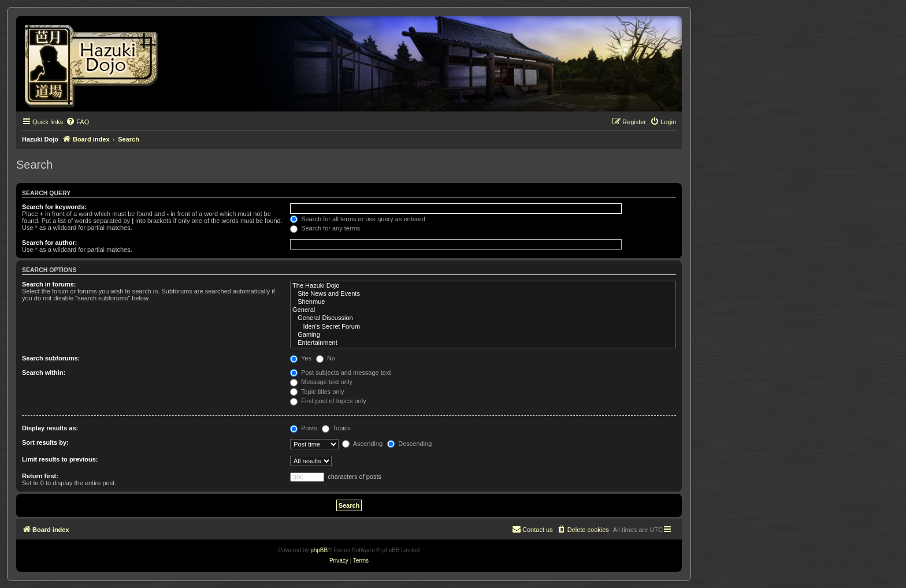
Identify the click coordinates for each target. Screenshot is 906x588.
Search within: (44, 373)
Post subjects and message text (340, 373)
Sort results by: (45, 442)
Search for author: (49, 243)
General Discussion (483, 318)
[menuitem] (77, 122)
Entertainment (483, 343)
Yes (301, 358)
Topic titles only (317, 392)
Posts (304, 428)
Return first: (40, 476)
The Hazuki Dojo (483, 286)
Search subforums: (51, 358)
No (326, 358)
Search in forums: (49, 284)
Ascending (362, 444)
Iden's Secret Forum (483, 327)
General (483, 310)
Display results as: (50, 428)
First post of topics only (328, 401)
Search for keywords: (54, 207)
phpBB (319, 550)
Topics (336, 428)
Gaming (483, 335)
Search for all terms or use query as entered (358, 219)
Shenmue (483, 302)
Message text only (321, 382)
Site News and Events (483, 294)
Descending (409, 444)
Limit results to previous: (60, 459)
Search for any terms (325, 228)
